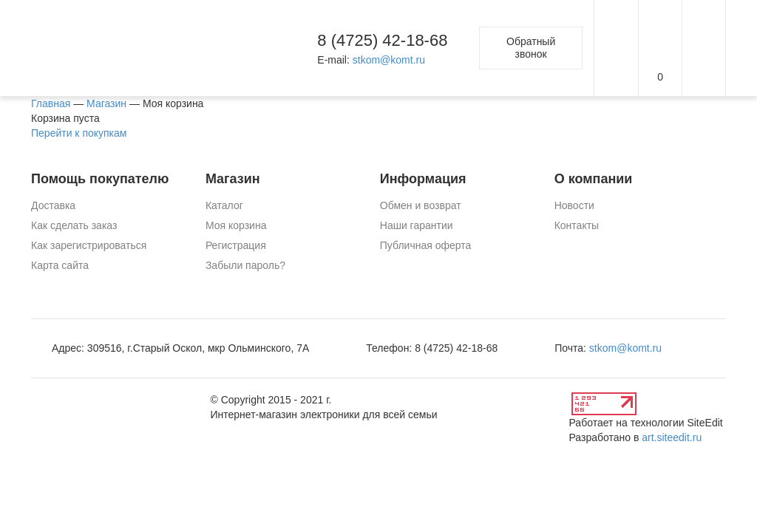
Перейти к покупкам (79, 133)
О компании (594, 179)
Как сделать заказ (74, 225)
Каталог (224, 205)
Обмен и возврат (421, 205)
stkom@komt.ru (389, 60)
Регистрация (236, 245)
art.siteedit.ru (672, 437)
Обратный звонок (531, 48)
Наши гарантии (417, 225)
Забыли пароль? (245, 265)
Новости (574, 205)
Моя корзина (236, 225)
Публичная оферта (426, 245)
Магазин (233, 179)
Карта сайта (60, 265)
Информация (423, 179)
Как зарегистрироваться (89, 245)
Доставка (53, 205)
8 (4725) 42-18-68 (382, 40)
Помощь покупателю (100, 179)
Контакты (577, 225)
